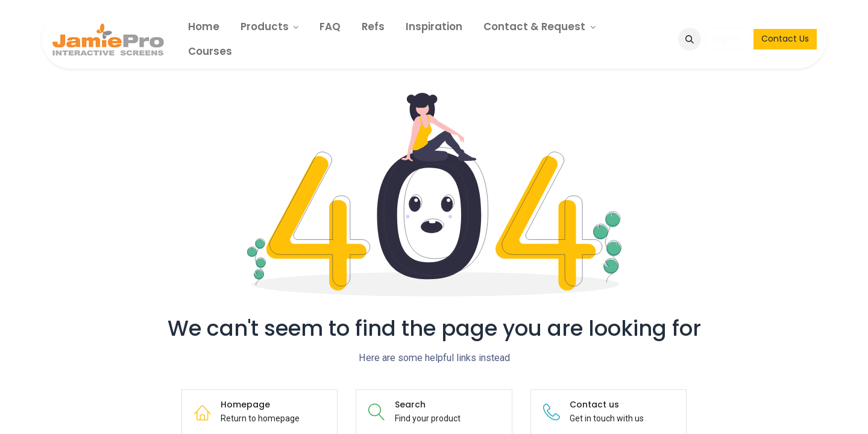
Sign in (727, 39)
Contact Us (785, 39)
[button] (690, 39)
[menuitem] (204, 27)
